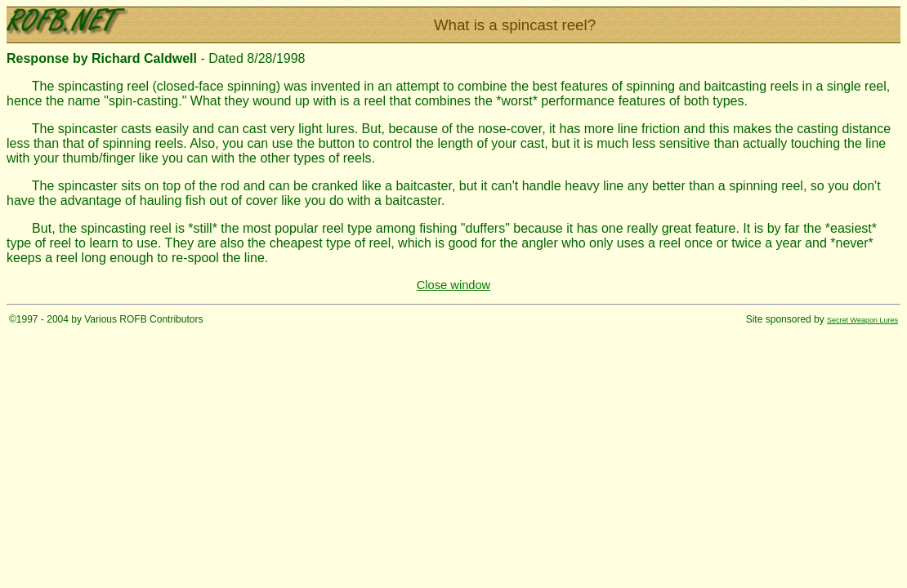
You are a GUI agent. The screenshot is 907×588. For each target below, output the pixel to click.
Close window (453, 285)
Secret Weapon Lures (862, 320)
